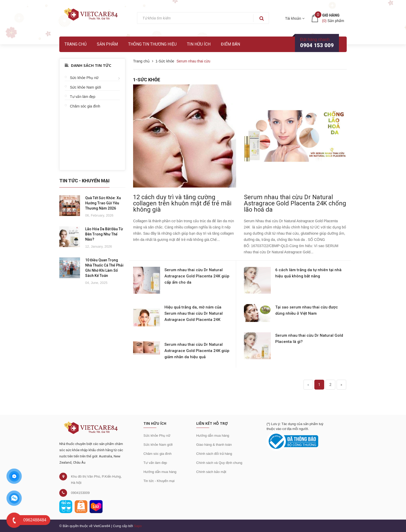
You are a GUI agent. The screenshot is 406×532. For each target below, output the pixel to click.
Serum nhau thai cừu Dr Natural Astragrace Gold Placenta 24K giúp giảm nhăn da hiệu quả (197, 351)
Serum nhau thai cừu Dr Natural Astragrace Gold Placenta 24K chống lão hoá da (295, 203)
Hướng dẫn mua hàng (160, 472)
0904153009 (80, 493)
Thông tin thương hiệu (152, 44)
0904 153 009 (317, 45)
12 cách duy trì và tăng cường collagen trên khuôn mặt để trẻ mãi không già (182, 203)
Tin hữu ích (199, 44)
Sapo (138, 526)
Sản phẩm (107, 44)
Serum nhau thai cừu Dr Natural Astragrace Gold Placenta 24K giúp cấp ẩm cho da (197, 276)
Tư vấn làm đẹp (83, 97)
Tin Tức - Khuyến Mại (84, 181)
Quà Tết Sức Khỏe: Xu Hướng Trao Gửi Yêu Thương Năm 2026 (103, 203)
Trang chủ (75, 44)
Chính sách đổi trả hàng (214, 454)
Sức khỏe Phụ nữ (84, 78)
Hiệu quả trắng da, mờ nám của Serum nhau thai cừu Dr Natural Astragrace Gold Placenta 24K (194, 313)
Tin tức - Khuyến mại (159, 481)
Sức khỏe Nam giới (85, 87)
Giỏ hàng (331, 15)
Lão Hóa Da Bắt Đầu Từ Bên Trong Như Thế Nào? (104, 234)
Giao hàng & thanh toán (214, 445)
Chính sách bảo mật (211, 472)
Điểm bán (230, 44)
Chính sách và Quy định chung (219, 463)
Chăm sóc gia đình (85, 106)
